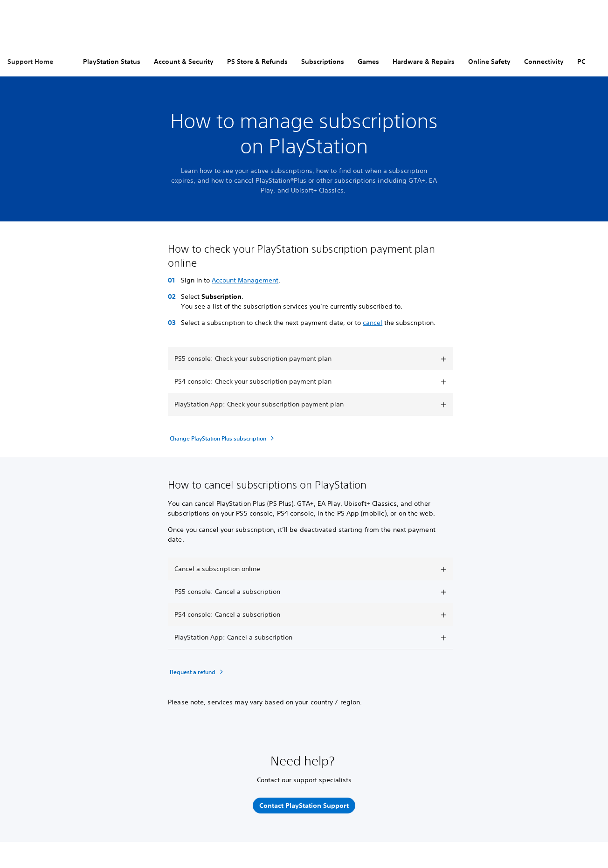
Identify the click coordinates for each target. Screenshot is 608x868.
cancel (373, 323)
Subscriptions (323, 62)
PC (581, 62)
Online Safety (489, 62)
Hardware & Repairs (424, 62)
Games (368, 62)
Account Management (245, 280)
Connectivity (544, 62)
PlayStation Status (112, 62)
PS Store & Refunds (257, 62)
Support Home (30, 62)
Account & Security (184, 62)
